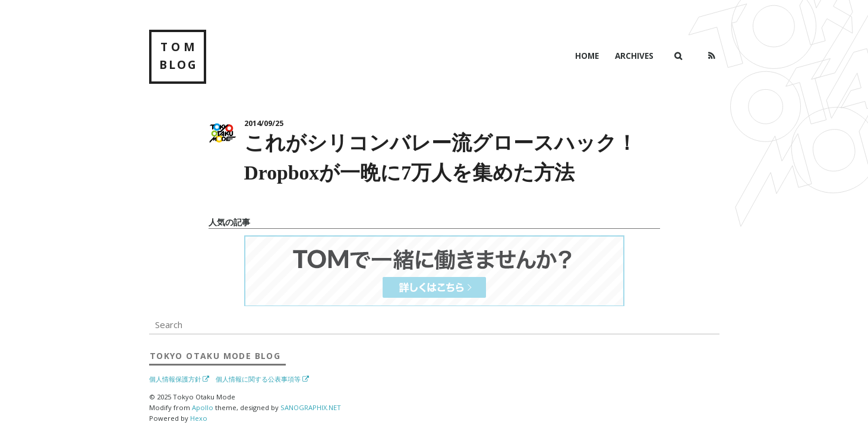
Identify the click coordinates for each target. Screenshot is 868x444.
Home (587, 56)
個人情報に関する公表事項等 (258, 379)
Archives (634, 56)
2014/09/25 (264, 123)
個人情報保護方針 (175, 379)
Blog (215, 356)
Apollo (203, 407)
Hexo (199, 418)
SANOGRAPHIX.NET (311, 407)
